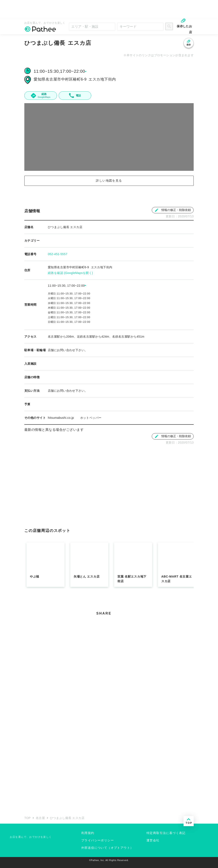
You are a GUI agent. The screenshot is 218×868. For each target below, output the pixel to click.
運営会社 (153, 840)
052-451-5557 (58, 254)
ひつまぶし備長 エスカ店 (67, 818)
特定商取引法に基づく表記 (166, 833)
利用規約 (88, 833)
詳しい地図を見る (109, 181)
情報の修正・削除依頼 (173, 210)
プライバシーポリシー (98, 840)
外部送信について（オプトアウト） (107, 848)
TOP (28, 818)
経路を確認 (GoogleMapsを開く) (70, 273)
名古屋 (40, 818)
